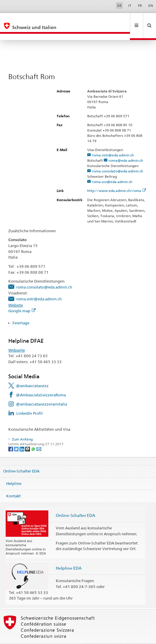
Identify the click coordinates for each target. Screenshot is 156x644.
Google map (22, 298)
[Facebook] (11, 436)
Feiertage (21, 310)
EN (151, 5)
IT (130, 5)
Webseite (17, 337)
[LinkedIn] (22, 436)
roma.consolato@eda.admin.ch (117, 158)
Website (16, 292)
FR (140, 5)
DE (120, 5)
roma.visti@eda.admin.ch (113, 142)
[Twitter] (17, 436)
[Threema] (28, 436)
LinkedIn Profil (30, 401)
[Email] (39, 436)
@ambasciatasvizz (32, 373)
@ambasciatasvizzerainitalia (42, 391)
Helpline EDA (69, 555)
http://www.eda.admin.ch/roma (117, 178)
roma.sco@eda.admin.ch (112, 169)
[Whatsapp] (34, 436)
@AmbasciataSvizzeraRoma (41, 382)
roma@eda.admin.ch (126, 148)
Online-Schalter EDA (21, 458)
